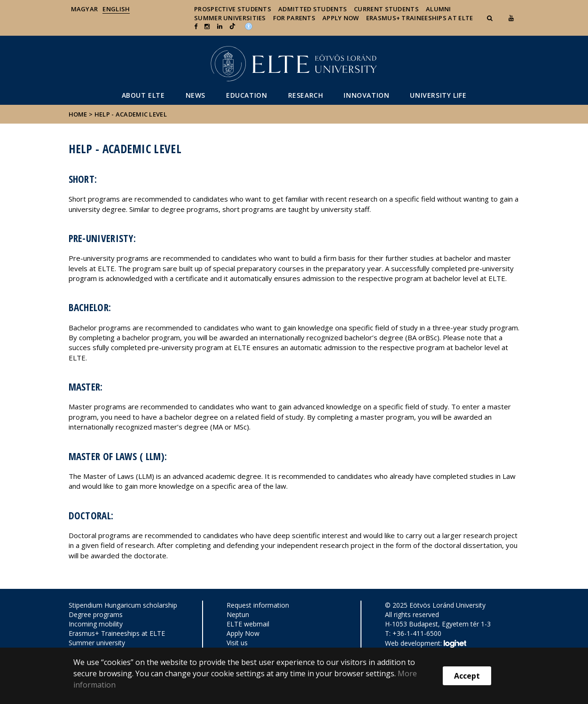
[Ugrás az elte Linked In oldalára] (220, 26)
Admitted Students (313, 9)
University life (438, 95)
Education (247, 95)
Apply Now (341, 18)
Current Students (386, 9)
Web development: (426, 644)
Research (306, 95)
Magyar (85, 9)
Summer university (97, 643)
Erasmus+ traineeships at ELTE (420, 18)
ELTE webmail (248, 624)
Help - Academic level (131, 114)
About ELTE (143, 95)
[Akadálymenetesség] (249, 25)
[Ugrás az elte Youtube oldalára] (511, 18)
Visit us (237, 643)
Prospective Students (233, 9)
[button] (491, 18)
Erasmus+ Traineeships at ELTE (117, 633)
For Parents (294, 18)
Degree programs (96, 614)
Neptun (238, 614)
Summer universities (230, 18)
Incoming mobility (96, 624)
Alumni (439, 9)
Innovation (366, 95)
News (196, 95)
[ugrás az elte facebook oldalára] (196, 26)
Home (79, 114)
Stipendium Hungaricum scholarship (123, 605)
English (116, 9)
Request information (258, 605)
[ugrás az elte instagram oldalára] (207, 26)
